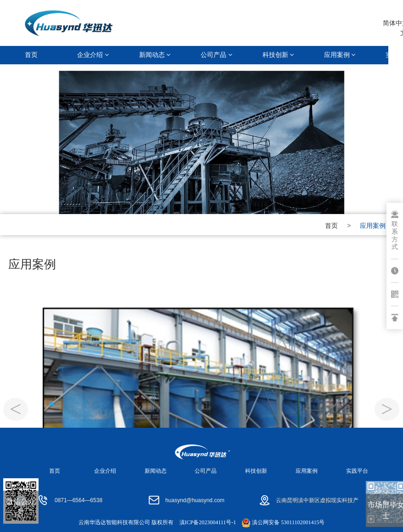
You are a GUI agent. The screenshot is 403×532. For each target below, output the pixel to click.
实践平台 (357, 471)
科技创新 (278, 55)
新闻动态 (155, 55)
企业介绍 (93, 55)
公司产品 (216, 55)
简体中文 (385, 23)
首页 (31, 55)
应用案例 (340, 55)
